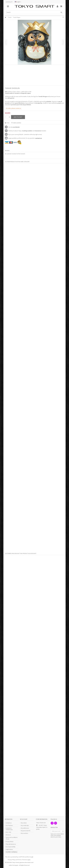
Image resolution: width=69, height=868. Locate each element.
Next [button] (63, 42)
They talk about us (11, 844)
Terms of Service (22, 860)
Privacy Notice (10, 842)
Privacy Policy (11, 860)
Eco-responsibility (11, 847)
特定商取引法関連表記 (12, 852)
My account (24, 819)
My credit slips (25, 826)
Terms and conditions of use (12, 838)
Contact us (9, 823)
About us (8, 835)
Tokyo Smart (16, 862)
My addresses (25, 828)
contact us (38, 138)
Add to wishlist (17, 123)
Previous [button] (6, 42)
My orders (24, 823)
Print (8, 123)
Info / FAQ (8, 832)
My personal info (26, 831)
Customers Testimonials (9, 829)
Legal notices (9, 849)
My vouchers (25, 833)
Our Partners (9, 826)
